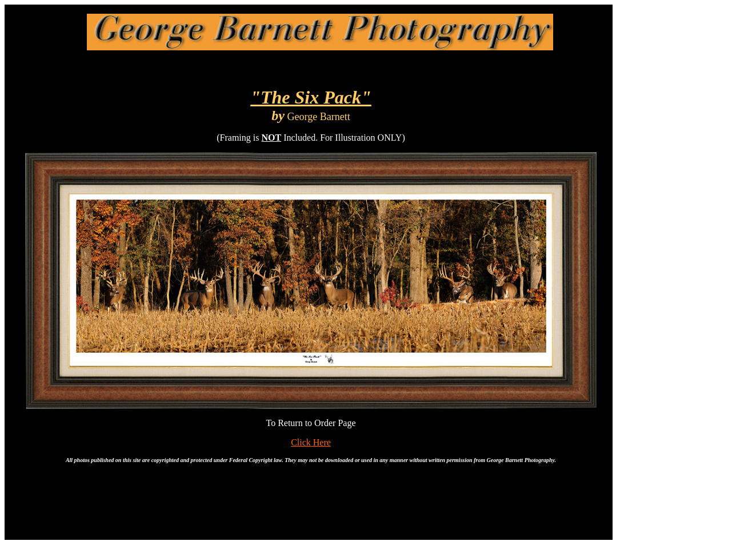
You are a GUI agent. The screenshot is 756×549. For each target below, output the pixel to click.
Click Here (311, 442)
